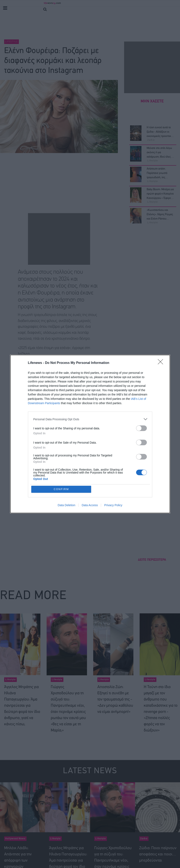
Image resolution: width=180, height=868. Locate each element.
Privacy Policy (113, 505)
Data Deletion (67, 505)
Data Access (90, 505)
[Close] (162, 363)
